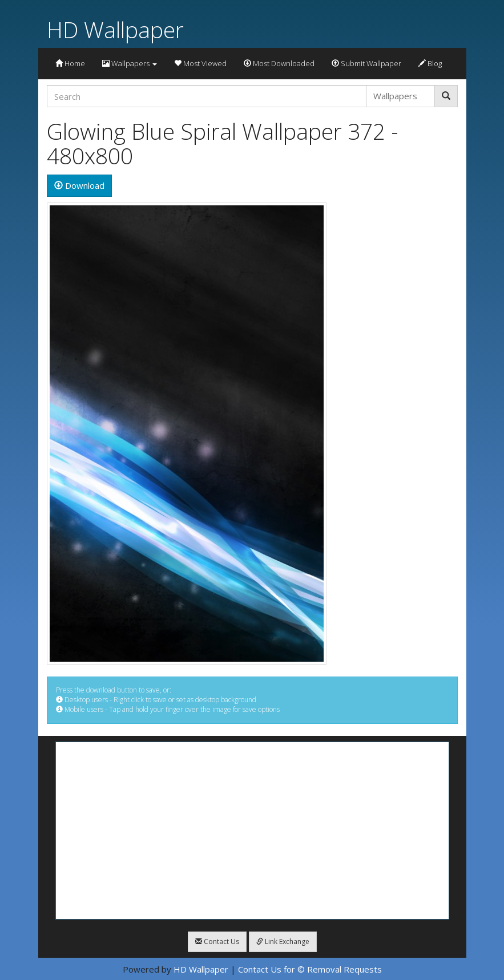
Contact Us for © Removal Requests (310, 969)
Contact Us (217, 941)
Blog (430, 63)
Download (79, 185)
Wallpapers (130, 63)
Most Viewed (200, 63)
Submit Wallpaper (366, 63)
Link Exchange (283, 941)
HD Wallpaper (115, 29)
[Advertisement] (252, 831)
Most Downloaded (279, 63)
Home (70, 63)
